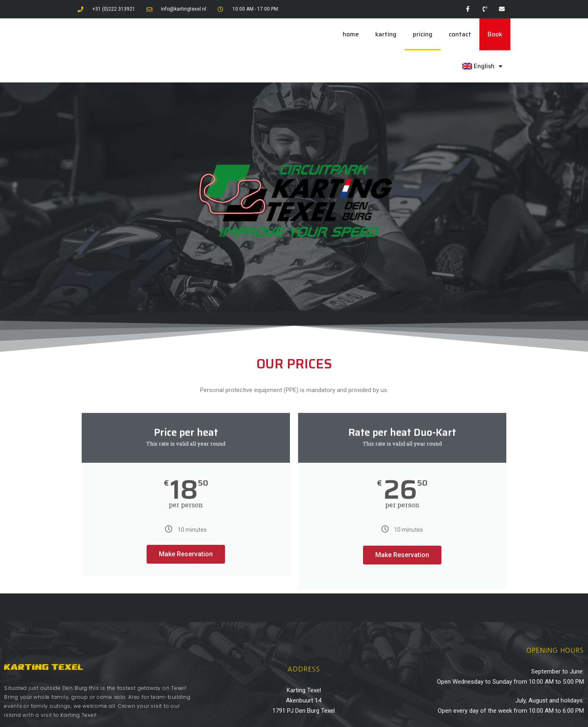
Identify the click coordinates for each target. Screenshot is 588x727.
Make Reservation (186, 554)
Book (495, 34)
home (351, 34)
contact (460, 34)
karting (386, 34)
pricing (423, 34)
